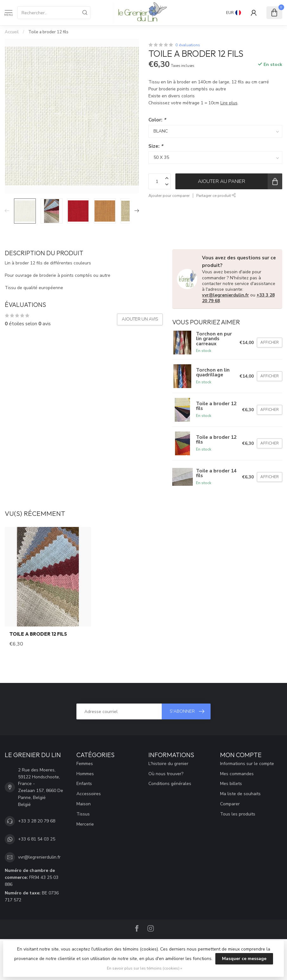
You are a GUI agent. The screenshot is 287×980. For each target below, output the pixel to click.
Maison (84, 804)
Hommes (85, 774)
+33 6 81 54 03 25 (37, 839)
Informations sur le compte (247, 764)
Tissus (83, 814)
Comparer (230, 804)
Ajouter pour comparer (169, 195)
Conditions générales (170, 784)
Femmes (85, 764)
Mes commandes (237, 774)
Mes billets (231, 784)
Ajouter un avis (140, 319)
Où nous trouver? (166, 774)
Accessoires (89, 794)
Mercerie (85, 824)
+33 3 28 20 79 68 (37, 821)
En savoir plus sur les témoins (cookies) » (144, 968)
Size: (156, 146)
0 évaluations (188, 45)
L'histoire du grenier (168, 764)
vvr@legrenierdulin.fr (225, 295)
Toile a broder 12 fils (48, 32)
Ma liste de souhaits (240, 794)
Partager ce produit (216, 195)
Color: (157, 120)
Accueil (12, 32)
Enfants (84, 784)
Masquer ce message (244, 959)
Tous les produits (238, 814)
